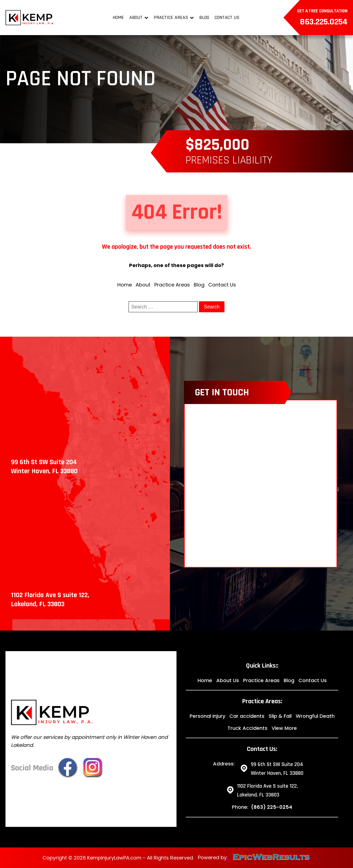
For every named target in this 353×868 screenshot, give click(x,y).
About (139, 17)
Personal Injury (207, 716)
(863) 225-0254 (272, 807)
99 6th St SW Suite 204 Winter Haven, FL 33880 (277, 769)
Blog (204, 17)
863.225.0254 (324, 22)
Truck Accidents (247, 728)
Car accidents (247, 716)
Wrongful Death (315, 716)
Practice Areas (174, 17)
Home (118, 17)
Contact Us (227, 17)
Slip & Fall (280, 716)
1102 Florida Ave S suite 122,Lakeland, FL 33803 (267, 790)
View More (284, 728)
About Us (228, 680)
